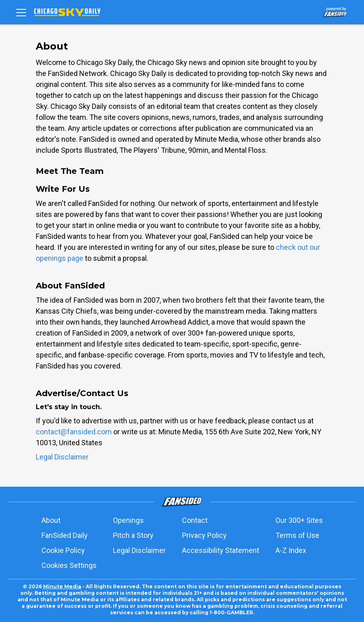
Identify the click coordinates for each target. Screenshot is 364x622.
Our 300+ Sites (299, 520)
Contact (195, 520)
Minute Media (62, 586)
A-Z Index (291, 550)
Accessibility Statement (221, 550)
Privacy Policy (204, 535)
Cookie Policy (63, 550)
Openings (128, 520)
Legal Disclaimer (62, 457)
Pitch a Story (133, 535)
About (51, 520)
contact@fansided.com (74, 432)
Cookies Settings (69, 565)
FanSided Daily (65, 535)
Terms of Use (297, 535)
